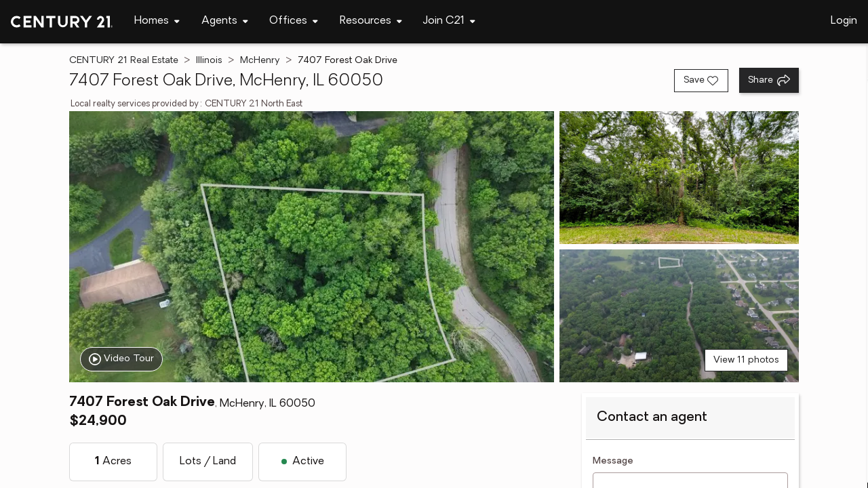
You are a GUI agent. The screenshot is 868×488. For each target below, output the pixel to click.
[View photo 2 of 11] (679, 178)
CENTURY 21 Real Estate (124, 61)
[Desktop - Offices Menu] (294, 21)
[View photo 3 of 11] (679, 316)
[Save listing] (701, 81)
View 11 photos (746, 360)
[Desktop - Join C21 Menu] (449, 21)
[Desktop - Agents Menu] (225, 21)
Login (844, 21)
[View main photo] (311, 247)
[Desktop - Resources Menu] (371, 21)
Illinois (209, 61)
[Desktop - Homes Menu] (157, 21)
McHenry (260, 61)
